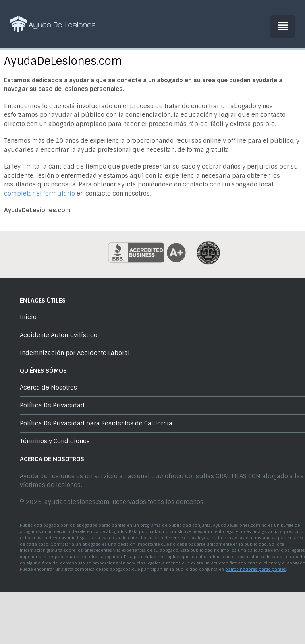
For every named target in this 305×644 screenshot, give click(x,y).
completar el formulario (40, 194)
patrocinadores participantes (256, 569)
